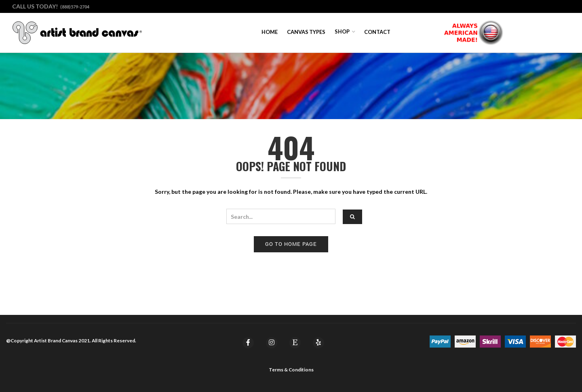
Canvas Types (306, 32)
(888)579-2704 (75, 7)
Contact (377, 32)
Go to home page (291, 244)
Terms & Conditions (291, 370)
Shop (342, 31)
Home (270, 32)
